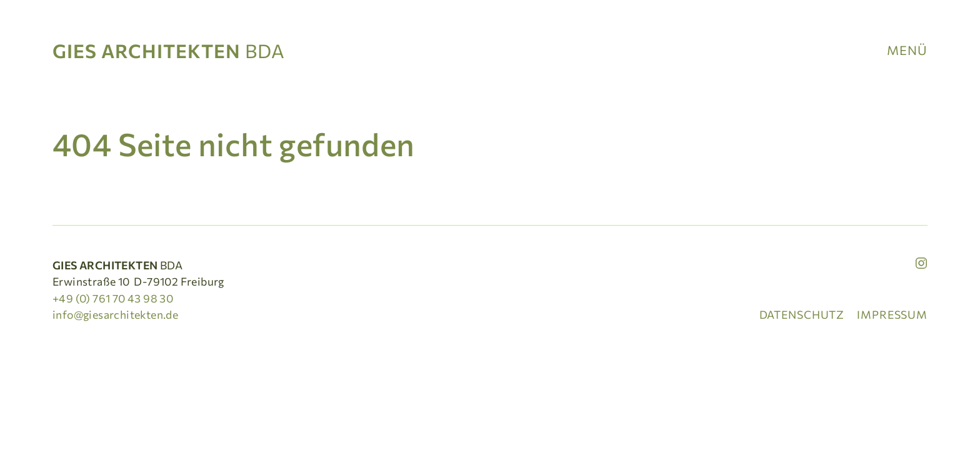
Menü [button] (907, 50)
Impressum (892, 314)
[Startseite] (173, 50)
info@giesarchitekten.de (115, 314)
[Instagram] (921, 263)
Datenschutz (802, 314)
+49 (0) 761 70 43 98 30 (113, 298)
